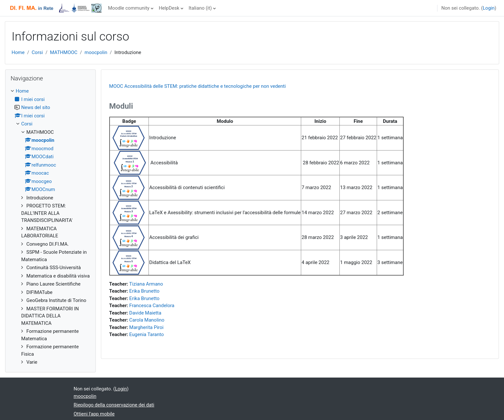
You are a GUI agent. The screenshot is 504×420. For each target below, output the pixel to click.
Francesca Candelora (152, 306)
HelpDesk (169, 8)
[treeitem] (50, 227)
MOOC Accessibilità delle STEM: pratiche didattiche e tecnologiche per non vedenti (198, 86)
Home (18, 52)
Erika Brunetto (144, 291)
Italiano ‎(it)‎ (200, 8)
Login (489, 8)
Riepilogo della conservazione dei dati (114, 405)
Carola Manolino (147, 320)
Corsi (37, 52)
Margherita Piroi (146, 327)
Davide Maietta (145, 313)
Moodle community (129, 8)
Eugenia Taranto (146, 334)
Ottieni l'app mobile (94, 414)
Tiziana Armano (146, 284)
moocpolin (96, 52)
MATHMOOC (64, 52)
